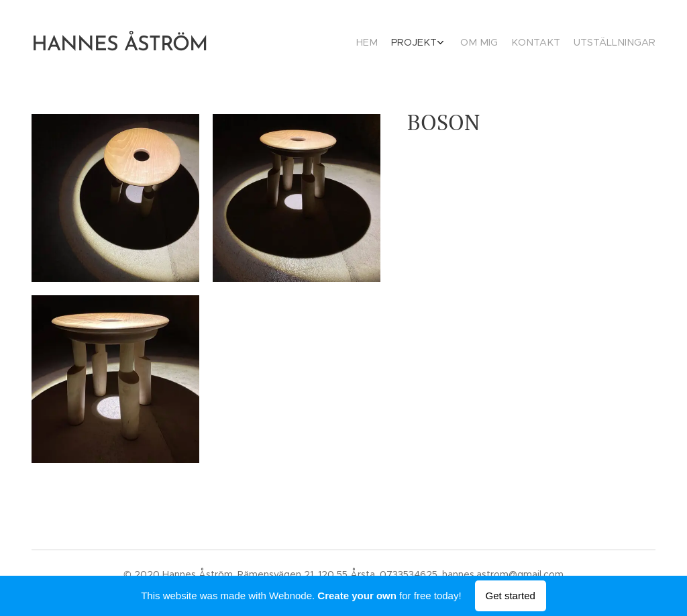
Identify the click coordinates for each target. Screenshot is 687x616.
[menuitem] (593, 44)
